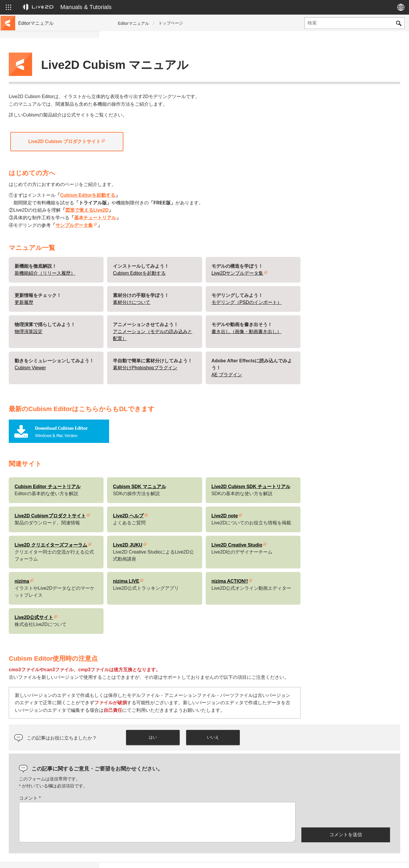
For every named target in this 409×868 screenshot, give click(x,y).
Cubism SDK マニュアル (238, 472)
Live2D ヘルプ (227, 501)
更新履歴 (27, 102)
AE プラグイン (326, 360)
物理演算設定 (128, 317)
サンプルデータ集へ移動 (42, 83)
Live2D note (324, 501)
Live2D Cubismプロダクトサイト (149, 501)
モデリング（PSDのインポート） (346, 288)
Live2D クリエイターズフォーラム (150, 530)
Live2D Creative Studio (336, 530)
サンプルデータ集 (173, 211)
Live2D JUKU (227, 530)
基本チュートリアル (194, 203)
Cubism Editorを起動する (187, 181)
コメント (129, 783)
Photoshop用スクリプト (41, 223)
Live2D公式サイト (133, 603)
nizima (121, 567)
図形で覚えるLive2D (186, 195)
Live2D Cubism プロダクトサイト (164, 127)
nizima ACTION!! (329, 567)
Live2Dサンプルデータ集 (337, 259)
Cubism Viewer (129, 353)
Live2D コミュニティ (372, 857)
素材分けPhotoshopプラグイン (244, 353)
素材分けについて (231, 288)
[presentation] (346, 800)
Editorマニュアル (133, 23)
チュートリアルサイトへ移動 (46, 74)
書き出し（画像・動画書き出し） (346, 317)
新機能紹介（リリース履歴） (144, 259)
